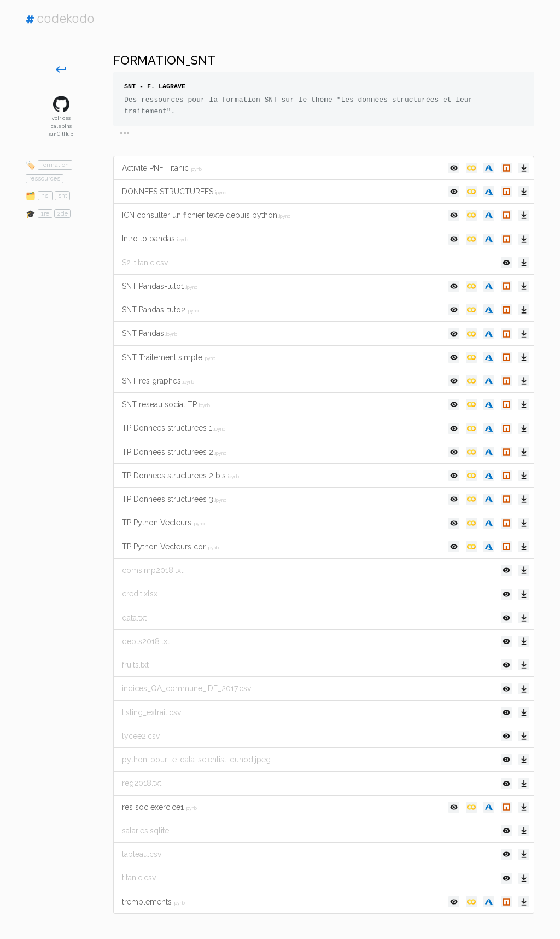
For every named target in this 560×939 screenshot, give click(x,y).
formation (55, 165)
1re (45, 213)
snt (63, 195)
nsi (45, 195)
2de (63, 213)
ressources (45, 178)
